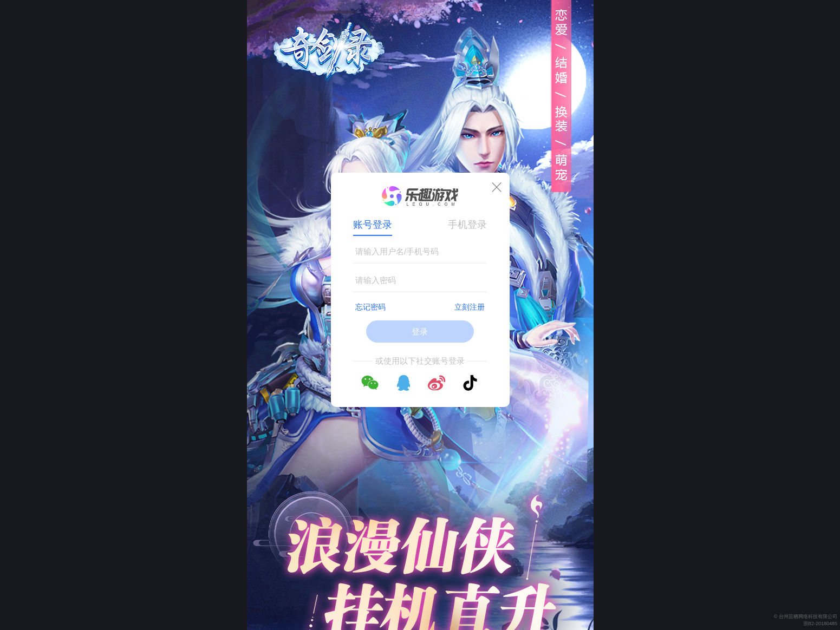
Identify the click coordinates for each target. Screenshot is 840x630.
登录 (420, 332)
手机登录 (467, 225)
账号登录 (373, 225)
